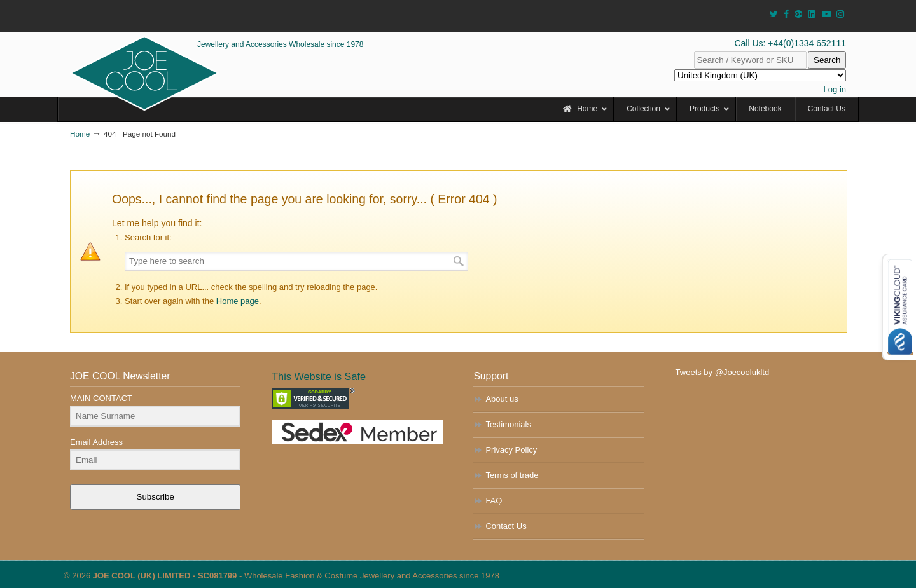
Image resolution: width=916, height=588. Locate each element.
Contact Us (506, 526)
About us (502, 399)
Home (80, 134)
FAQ (494, 501)
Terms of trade (512, 475)
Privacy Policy (511, 450)
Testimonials (508, 424)
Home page (238, 301)
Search (827, 60)
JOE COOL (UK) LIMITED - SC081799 (165, 576)
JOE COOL (144, 73)
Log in (835, 89)
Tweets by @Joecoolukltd (723, 372)
